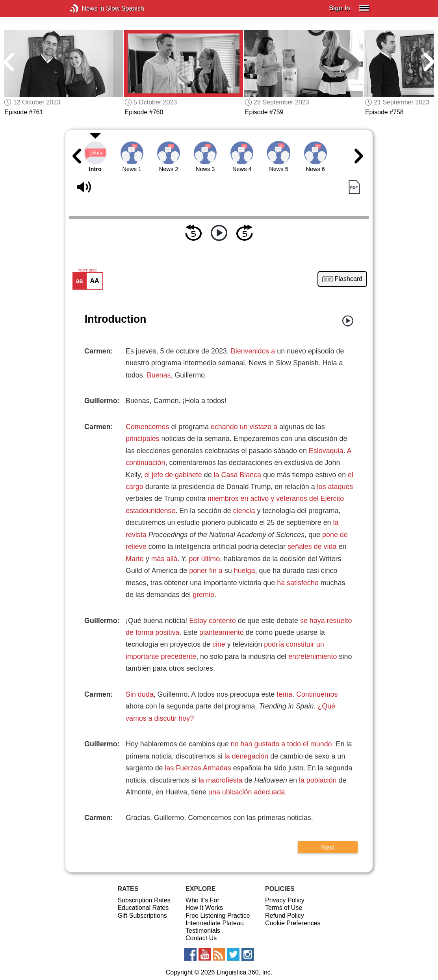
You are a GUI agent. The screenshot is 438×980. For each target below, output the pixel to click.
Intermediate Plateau (215, 923)
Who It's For (202, 900)
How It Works (204, 908)
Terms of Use (284, 908)
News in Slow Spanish (86, 8)
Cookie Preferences (293, 923)
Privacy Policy (285, 900)
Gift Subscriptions (142, 916)
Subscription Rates (144, 900)
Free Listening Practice (218, 916)
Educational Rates (143, 908)
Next (328, 847)
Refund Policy (285, 916)
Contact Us (201, 938)
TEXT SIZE (87, 270)
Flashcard (349, 279)
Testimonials (203, 931)
